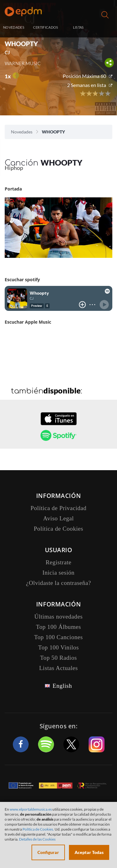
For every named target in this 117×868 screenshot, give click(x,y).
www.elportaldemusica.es (31, 809)
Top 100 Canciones (58, 637)
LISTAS (78, 27)
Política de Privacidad (58, 508)
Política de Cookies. (38, 829)
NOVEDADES (14, 27)
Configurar (48, 852)
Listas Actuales (58, 668)
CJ (7, 52)
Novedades (22, 132)
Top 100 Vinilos (58, 647)
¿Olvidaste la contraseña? (58, 583)
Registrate (58, 562)
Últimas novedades (58, 617)
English (62, 686)
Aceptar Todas (89, 852)
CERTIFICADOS (46, 27)
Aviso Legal (58, 518)
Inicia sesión (106, 28)
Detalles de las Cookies (37, 839)
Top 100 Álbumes (58, 627)
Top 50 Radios (59, 658)
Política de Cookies (58, 529)
